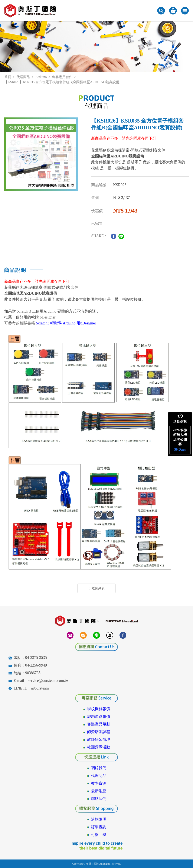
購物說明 (99, 819)
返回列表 (97, 588)
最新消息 (99, 791)
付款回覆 (99, 835)
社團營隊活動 (99, 747)
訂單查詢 (99, 827)
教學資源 (99, 783)
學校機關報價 (99, 709)
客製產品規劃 (99, 724)
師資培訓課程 (99, 732)
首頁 (8, 77)
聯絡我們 (99, 799)
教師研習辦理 (99, 740)
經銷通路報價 (99, 717)
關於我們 (99, 768)
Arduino (41, 77)
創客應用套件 (62, 77)
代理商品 (23, 77)
